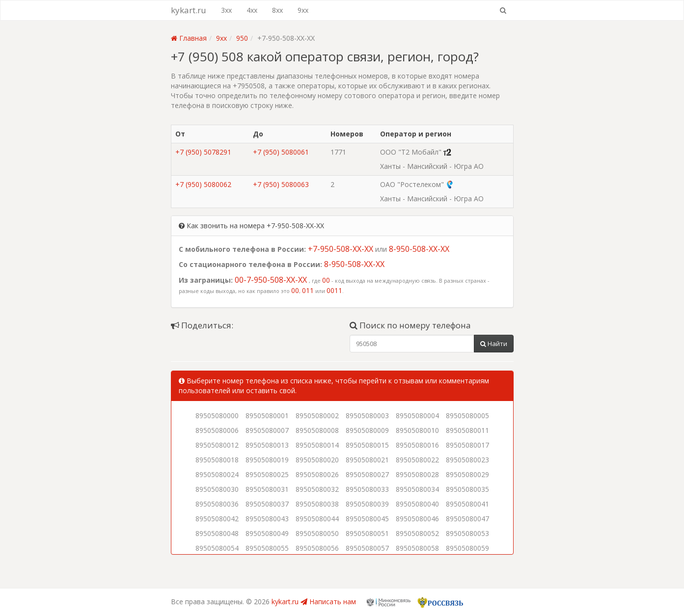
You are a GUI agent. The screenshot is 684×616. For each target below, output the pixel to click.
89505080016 (417, 445)
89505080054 (217, 548)
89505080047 (467, 519)
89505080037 (267, 504)
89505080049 (267, 533)
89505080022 (417, 460)
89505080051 (367, 533)
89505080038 (317, 504)
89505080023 (467, 460)
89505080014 (317, 445)
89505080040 (417, 504)
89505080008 (317, 430)
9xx (303, 10)
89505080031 (267, 489)
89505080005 (467, 415)
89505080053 (467, 533)
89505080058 (417, 548)
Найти (494, 344)
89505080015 (367, 445)
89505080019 (267, 460)
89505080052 (417, 533)
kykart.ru (189, 10)
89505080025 (267, 474)
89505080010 (417, 430)
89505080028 (417, 474)
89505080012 (217, 445)
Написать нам (328, 602)
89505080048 (217, 533)
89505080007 (267, 430)
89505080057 (367, 548)
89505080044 (317, 519)
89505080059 (467, 548)
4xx (252, 10)
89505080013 (267, 445)
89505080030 (217, 489)
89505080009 (367, 430)
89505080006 (217, 430)
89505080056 (317, 548)
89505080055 (267, 548)
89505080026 (317, 474)
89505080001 (267, 415)
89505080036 (217, 504)
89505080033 (367, 489)
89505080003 (367, 415)
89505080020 (317, 460)
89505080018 (217, 460)
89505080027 (367, 474)
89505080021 (367, 460)
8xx (277, 10)
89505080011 (467, 430)
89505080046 (417, 519)
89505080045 (367, 519)
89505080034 (417, 489)
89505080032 (317, 489)
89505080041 (467, 504)
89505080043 (267, 519)
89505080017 (467, 445)
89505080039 (367, 504)
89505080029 (467, 474)
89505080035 (467, 489)
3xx (226, 10)
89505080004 (417, 415)
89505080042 (217, 519)
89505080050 (317, 533)
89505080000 (217, 415)
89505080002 (317, 415)
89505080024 (217, 474)
